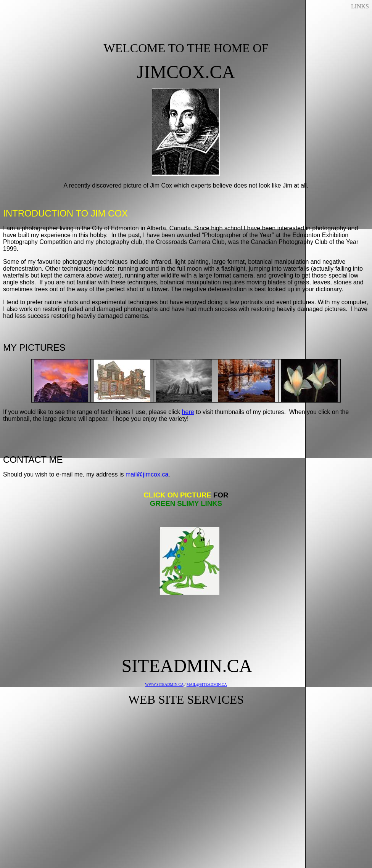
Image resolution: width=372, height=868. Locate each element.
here (188, 412)
